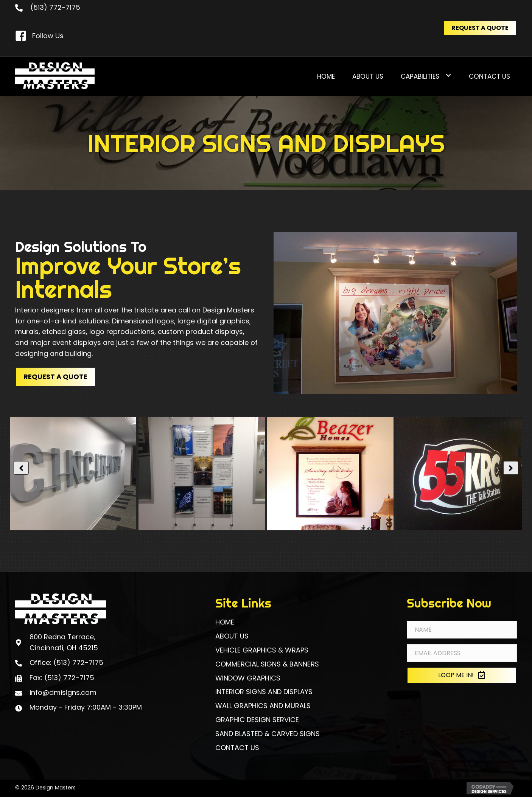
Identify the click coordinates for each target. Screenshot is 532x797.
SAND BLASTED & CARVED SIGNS (268, 734)
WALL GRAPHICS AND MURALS (263, 706)
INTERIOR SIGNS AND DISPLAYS (264, 692)
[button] (480, 28)
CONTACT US (237, 748)
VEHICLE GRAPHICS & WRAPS (262, 650)
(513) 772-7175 (55, 7)
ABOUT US (232, 636)
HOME (225, 622)
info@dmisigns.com (63, 692)
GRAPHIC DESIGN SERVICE (257, 720)
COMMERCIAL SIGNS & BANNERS (267, 664)
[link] (326, 75)
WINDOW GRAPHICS (248, 678)
